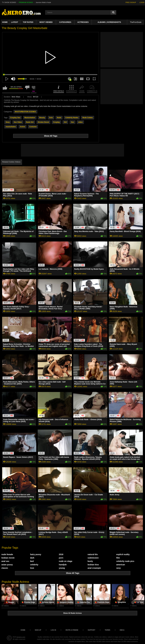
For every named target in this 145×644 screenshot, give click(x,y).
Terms (108, 630)
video (80, 122)
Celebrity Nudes (72, 118)
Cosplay (56, 122)
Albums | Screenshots (109, 22)
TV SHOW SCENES (9, 2)
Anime (23, 127)
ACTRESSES (83, 22)
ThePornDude (136, 22)
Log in (53, 630)
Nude (59, 118)
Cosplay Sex (15, 118)
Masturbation (30, 118)
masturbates (11, 127)
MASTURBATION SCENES (25, 112)
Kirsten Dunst (43, 122)
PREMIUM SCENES (26, 2)
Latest (15, 22)
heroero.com (21, 637)
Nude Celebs (88, 118)
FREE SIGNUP (131, 2)
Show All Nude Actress (72, 613)
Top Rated (28, 22)
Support (92, 630)
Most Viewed (46, 22)
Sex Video (18, 122)
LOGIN (142, 2)
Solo (51, 118)
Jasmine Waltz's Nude (43, 2)
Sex (72, 122)
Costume (33, 127)
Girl (65, 122)
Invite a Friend (72, 630)
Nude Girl (30, 122)
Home (5, 22)
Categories (65, 22)
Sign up (38, 630)
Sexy (8, 122)
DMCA (122, 630)
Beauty (42, 118)
